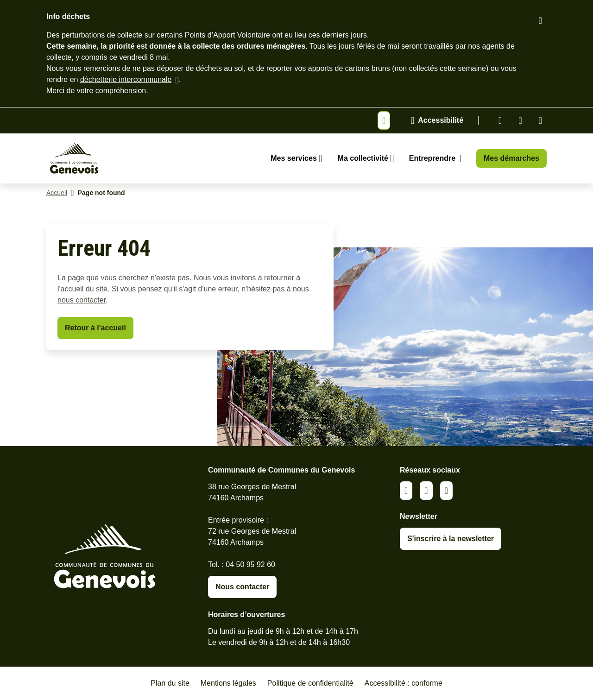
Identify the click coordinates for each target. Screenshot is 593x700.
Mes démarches (511, 158)
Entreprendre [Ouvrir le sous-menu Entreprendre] (432, 158)
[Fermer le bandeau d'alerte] (540, 20)
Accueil (57, 193)
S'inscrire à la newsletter (451, 539)
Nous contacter (242, 587)
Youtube (540, 120)
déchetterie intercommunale (126, 79)
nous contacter (82, 300)
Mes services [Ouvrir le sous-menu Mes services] (294, 158)
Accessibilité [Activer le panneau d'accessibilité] (441, 120)
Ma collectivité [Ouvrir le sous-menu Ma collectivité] (363, 158)
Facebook (520, 120)
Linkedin (500, 120)
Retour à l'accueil (95, 328)
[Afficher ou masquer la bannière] (384, 120)
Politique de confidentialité (310, 683)
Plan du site (170, 683)
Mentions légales (228, 683)
